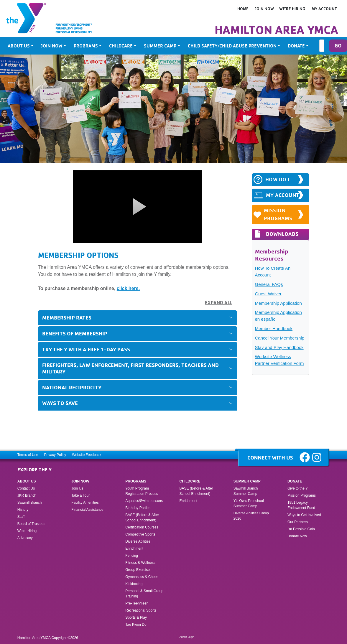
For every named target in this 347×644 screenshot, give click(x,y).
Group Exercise (138, 570)
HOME (243, 9)
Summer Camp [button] (160, 46)
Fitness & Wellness (140, 563)
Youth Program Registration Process (142, 491)
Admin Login (187, 637)
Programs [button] (86, 46)
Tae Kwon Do (136, 625)
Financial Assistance (87, 510)
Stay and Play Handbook (279, 347)
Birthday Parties (138, 508)
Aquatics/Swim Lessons (144, 501)
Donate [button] (296, 46)
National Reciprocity (72, 387)
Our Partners (298, 522)
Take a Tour (80, 495)
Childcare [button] (121, 46)
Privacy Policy (55, 455)
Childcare (190, 481)
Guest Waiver (268, 294)
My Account (324, 9)
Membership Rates (67, 317)
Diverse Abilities (138, 541)
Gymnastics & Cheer (142, 577)
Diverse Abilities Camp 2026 (251, 516)
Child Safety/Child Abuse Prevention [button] (232, 46)
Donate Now (297, 536)
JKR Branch (27, 495)
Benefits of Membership (75, 333)
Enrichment (134, 549)
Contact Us (26, 488)
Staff (21, 517)
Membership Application (278, 303)
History (23, 510)
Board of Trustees (31, 524)
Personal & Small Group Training (144, 594)
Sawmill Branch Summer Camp (246, 491)
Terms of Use (28, 455)
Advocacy (25, 538)
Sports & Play (137, 617)
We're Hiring (292, 9)
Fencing (132, 556)
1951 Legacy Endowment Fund (301, 505)
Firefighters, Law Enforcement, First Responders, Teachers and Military (130, 368)
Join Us (77, 488)
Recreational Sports (141, 610)
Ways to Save (60, 403)
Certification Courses (142, 527)
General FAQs (269, 284)
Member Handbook (274, 328)
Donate (295, 481)
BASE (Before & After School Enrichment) (142, 518)
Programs (136, 481)
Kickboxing (134, 584)
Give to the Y (298, 488)
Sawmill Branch (30, 503)
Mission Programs (273, 214)
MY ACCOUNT (276, 195)
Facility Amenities (85, 503)
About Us (27, 481)
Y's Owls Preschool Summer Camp (249, 503)
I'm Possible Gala (301, 529)
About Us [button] (19, 46)
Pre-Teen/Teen (137, 603)
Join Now (264, 9)
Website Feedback (87, 455)
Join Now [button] (52, 46)
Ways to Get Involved (304, 515)
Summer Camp (247, 481)
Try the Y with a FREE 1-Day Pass (86, 349)
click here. (128, 288)
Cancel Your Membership (280, 338)
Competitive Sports (140, 534)
